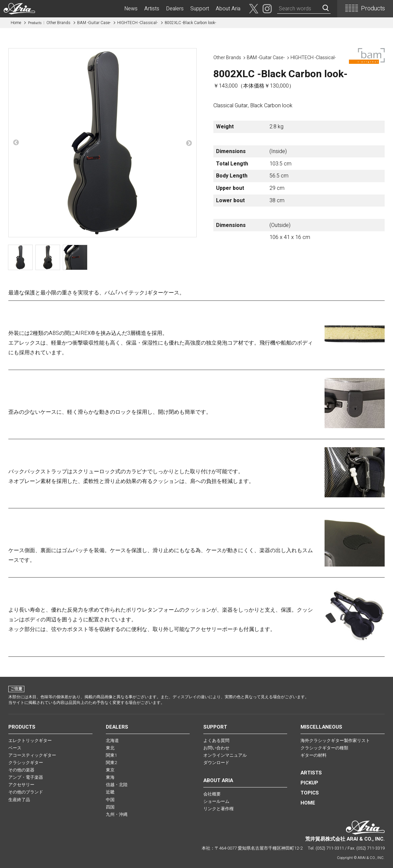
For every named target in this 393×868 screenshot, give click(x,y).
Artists (152, 9)
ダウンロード (216, 763)
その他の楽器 (21, 770)
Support (200, 9)
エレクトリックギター (30, 740)
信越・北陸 (117, 785)
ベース (15, 748)
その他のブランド (26, 792)
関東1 (111, 755)
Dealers (175, 9)
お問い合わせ (216, 748)
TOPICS (310, 793)
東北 (110, 748)
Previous (16, 143)
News (131, 9)
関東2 (111, 763)
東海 (110, 777)
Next (189, 143)
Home (16, 23)
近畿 (110, 792)
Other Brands (49, 23)
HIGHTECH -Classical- (137, 23)
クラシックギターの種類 (324, 748)
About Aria (228, 9)
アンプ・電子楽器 (26, 777)
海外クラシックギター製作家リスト (335, 740)
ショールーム (216, 801)
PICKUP (309, 783)
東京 (110, 770)
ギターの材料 (314, 755)
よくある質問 (216, 740)
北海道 (112, 740)
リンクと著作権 (219, 809)
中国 (110, 800)
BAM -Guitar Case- (94, 23)
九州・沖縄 (117, 814)
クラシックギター (26, 763)
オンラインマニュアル (225, 755)
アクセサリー (21, 785)
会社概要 (212, 794)
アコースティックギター (32, 755)
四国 (110, 807)
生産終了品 (19, 800)
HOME (308, 803)
